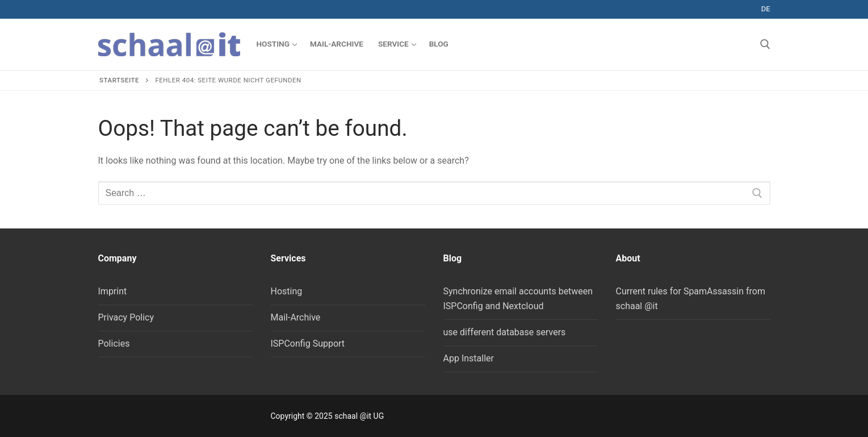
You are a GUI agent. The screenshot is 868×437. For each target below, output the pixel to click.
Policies (114, 344)
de (766, 9)
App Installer (469, 358)
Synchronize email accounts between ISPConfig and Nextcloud (518, 299)
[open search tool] (765, 44)
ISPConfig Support (308, 344)
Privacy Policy (126, 317)
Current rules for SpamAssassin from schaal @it (691, 299)
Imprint (113, 291)
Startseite (119, 80)
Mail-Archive (296, 317)
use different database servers (505, 332)
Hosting (287, 291)
